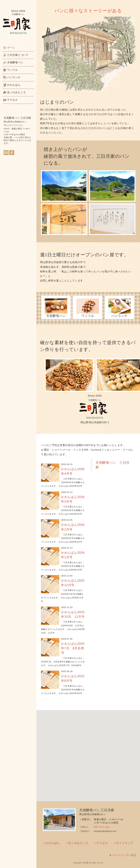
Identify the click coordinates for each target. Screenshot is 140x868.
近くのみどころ (78, 843)
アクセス (102, 843)
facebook (12, 153)
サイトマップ (125, 843)
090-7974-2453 (15, 125)
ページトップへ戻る (124, 855)
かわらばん (53, 843)
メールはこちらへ (6, 153)
